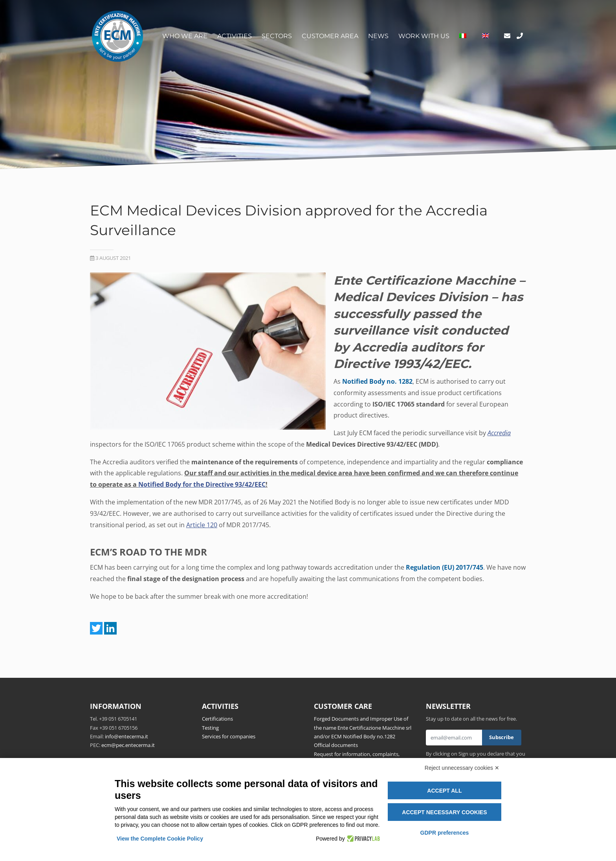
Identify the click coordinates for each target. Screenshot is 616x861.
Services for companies (229, 736)
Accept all (444, 791)
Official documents (336, 745)
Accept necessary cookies (444, 812)
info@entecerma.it (126, 736)
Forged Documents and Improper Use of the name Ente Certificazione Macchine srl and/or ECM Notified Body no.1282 (363, 728)
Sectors (277, 36)
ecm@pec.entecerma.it (128, 745)
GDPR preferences (445, 833)
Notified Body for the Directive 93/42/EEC (202, 484)
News (378, 36)
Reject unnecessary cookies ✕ (462, 768)
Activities (235, 36)
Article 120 (202, 525)
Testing (210, 728)
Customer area (330, 36)
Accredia (499, 433)
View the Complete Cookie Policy (160, 839)
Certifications (217, 719)
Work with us (424, 36)
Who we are (185, 36)
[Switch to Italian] (463, 36)
